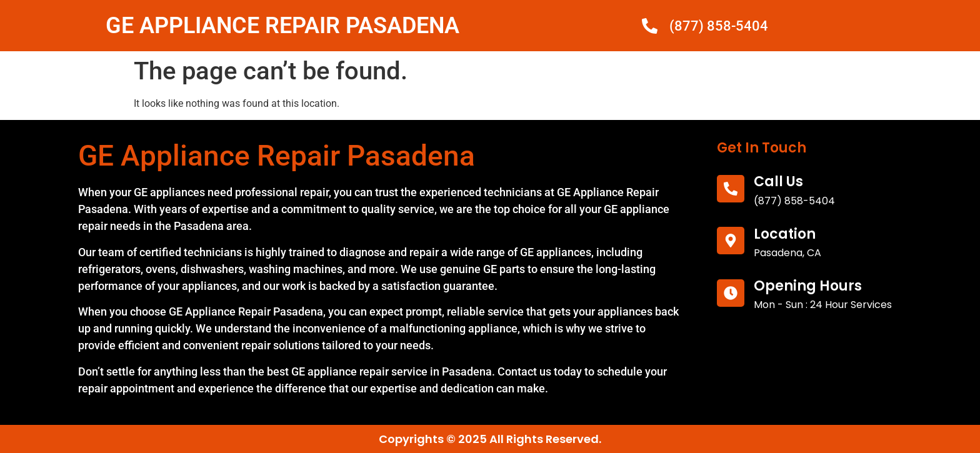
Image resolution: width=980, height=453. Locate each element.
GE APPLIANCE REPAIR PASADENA (282, 26)
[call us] (731, 189)
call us (778, 182)
